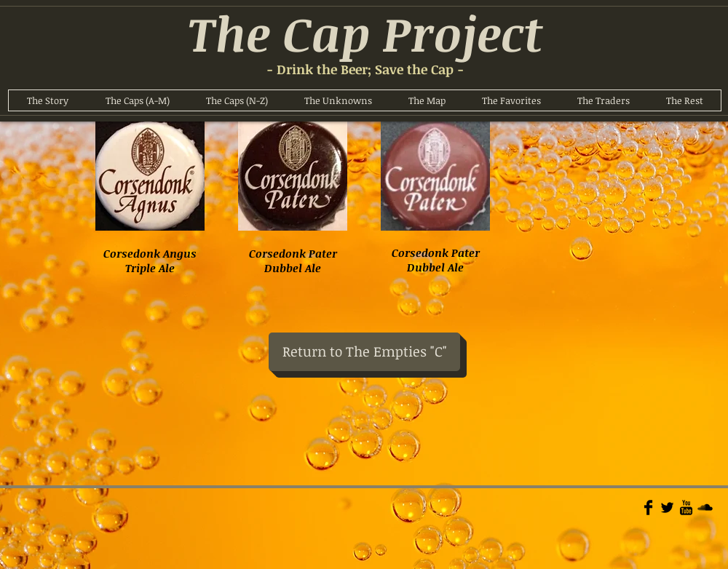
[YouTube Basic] (686, 508)
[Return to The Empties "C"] (364, 352)
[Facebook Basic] (648, 508)
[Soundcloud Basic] (705, 508)
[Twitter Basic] (667, 508)
